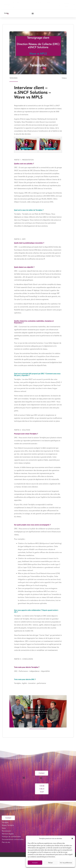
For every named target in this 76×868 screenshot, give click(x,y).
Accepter (35, 863)
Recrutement (17, 7)
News (50, 2)
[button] (72, 838)
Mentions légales (8, 835)
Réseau (40, 2)
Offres (29, 2)
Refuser (50, 863)
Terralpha (17, 2)
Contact (28, 7)
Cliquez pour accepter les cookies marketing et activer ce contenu (38, 711)
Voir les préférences (66, 863)
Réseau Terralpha (8, 826)
